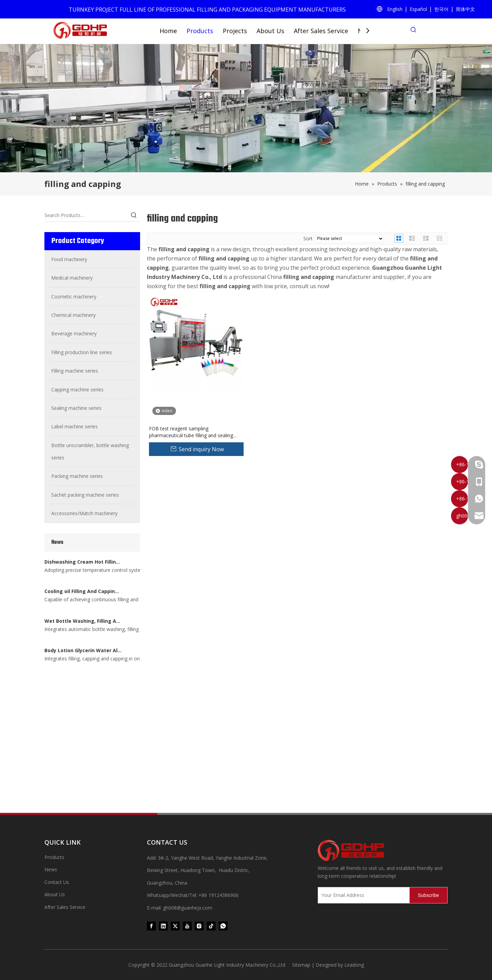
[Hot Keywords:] (134, 215)
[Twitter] (175, 926)
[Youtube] (187, 926)
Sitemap (301, 965)
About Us (270, 31)
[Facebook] (151, 926)
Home (168, 31)
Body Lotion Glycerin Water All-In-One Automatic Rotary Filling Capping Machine (83, 774)
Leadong (354, 965)
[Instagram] (199, 926)
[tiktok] (211, 926)
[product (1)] (246, 108)
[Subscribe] (428, 895)
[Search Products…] (86, 215)
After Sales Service (321, 31)
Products (200, 31)
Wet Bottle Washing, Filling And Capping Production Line (83, 655)
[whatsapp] (223, 926)
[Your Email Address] (362, 895)
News (51, 869)
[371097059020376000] (383, 850)
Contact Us (57, 882)
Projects (235, 31)
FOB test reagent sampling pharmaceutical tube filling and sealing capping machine (191, 432)
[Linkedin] (163, 926)
